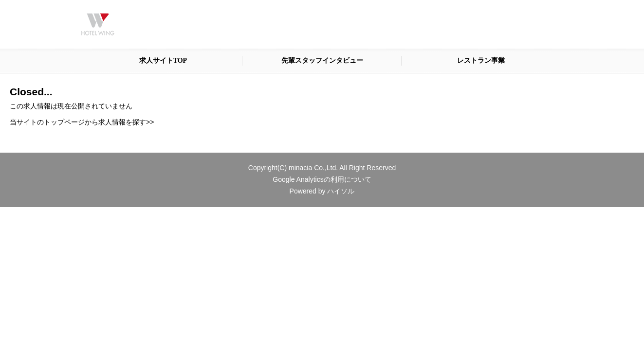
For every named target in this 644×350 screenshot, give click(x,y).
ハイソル (341, 191)
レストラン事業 (481, 61)
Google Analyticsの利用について (322, 179)
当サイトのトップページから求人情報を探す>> (82, 122)
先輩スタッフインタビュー (322, 61)
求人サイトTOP (163, 61)
